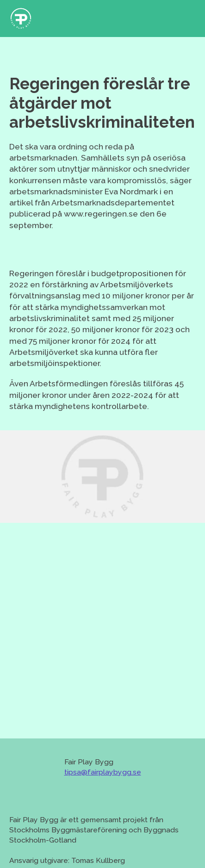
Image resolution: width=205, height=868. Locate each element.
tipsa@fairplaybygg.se (103, 772)
